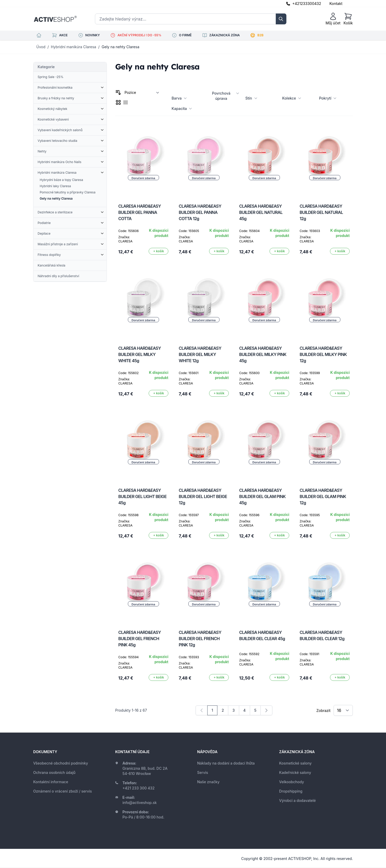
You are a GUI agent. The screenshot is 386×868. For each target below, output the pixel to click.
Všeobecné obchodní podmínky (61, 763)
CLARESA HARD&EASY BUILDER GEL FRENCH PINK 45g (140, 639)
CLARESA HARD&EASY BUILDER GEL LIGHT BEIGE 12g (203, 496)
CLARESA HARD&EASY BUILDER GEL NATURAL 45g (261, 212)
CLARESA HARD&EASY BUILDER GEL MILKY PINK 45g (263, 354)
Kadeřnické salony (295, 772)
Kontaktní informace (51, 782)
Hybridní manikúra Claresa (74, 47)
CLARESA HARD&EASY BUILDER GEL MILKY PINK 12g (323, 354)
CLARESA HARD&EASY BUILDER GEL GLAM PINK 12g (323, 496)
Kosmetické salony (295, 763)
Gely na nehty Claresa (120, 47)
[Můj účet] (333, 19)
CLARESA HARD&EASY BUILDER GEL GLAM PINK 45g (262, 496)
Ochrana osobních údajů (54, 772)
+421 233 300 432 (139, 788)
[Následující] (266, 710)
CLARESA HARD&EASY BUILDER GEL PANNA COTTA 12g (200, 212)
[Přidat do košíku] (158, 251)
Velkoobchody (292, 782)
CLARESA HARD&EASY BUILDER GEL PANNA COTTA (140, 212)
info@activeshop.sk (140, 803)
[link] (202, 710)
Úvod (41, 47)
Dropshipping (291, 791)
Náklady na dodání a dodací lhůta (226, 763)
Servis (203, 772)
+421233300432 (307, 3)
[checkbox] (118, 102)
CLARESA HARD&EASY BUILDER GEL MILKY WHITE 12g (200, 354)
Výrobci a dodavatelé (297, 800)
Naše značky (208, 782)
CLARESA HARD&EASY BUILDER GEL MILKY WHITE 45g (140, 354)
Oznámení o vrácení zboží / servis (63, 791)
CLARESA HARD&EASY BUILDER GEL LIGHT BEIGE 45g (142, 496)
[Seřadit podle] (142, 93)
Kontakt (336, 3)
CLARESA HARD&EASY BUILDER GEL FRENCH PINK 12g (200, 639)
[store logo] (55, 19)
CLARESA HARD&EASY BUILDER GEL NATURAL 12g (321, 212)
